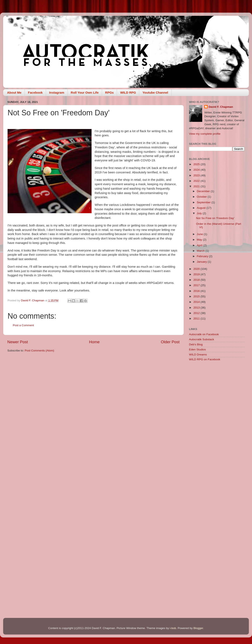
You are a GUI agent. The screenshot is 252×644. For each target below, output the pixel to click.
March (201, 251)
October (202, 197)
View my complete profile (205, 134)
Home (94, 342)
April (200, 245)
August (202, 208)
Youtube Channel (155, 92)
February (203, 256)
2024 (197, 170)
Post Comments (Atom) (39, 351)
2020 (197, 269)
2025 (197, 164)
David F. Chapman (221, 107)
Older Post (170, 342)
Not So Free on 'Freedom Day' (215, 218)
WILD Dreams (198, 355)
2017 (197, 285)
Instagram (57, 92)
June (200, 234)
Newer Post (18, 342)
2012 (197, 313)
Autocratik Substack (201, 339)
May (200, 240)
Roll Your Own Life (85, 92)
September (204, 202)
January (202, 262)
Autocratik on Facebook (204, 334)
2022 (197, 181)
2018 (197, 280)
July (200, 213)
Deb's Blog (196, 344)
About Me (14, 92)
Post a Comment (23, 325)
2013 (197, 308)
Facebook (35, 92)
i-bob (173, 628)
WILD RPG (128, 92)
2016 (197, 291)
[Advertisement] (217, 395)
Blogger (198, 628)
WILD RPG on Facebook (205, 359)
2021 (197, 186)
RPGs (110, 92)
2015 (197, 296)
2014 (197, 302)
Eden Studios (197, 349)
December (204, 191)
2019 (197, 274)
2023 (197, 175)
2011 (197, 319)
